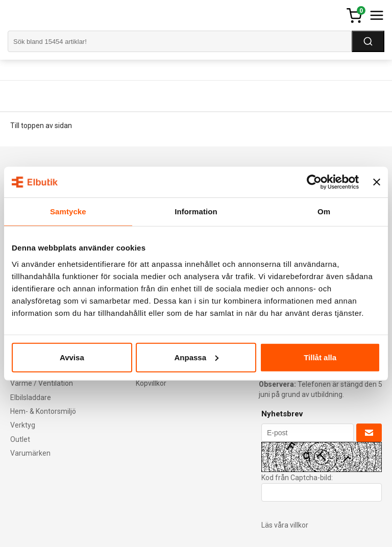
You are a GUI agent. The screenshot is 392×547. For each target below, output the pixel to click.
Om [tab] (324, 212)
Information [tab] (196, 212)
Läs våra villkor (285, 525)
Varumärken (30, 453)
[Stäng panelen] (377, 182)
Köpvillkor (151, 383)
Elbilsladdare (31, 397)
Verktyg (23, 425)
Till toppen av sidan (41, 126)
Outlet (20, 439)
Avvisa (72, 357)
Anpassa (196, 357)
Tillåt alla (320, 357)
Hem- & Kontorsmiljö (43, 411)
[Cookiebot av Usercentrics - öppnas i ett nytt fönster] (314, 182)
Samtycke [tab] (68, 212)
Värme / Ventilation (42, 383)
